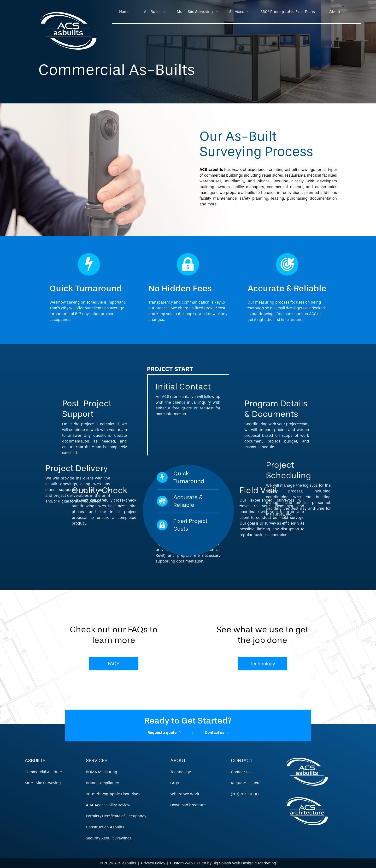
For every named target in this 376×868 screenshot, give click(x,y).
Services (237, 12)
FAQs (175, 783)
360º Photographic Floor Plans (288, 12)
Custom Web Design (188, 863)
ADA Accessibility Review (108, 805)
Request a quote (164, 733)
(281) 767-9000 (245, 794)
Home (124, 12)
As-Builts (152, 12)
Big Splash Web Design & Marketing (244, 863)
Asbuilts (35, 760)
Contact (242, 760)
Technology (262, 664)
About (335, 12)
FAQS (114, 664)
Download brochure (188, 805)
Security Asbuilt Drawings (109, 838)
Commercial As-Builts (44, 772)
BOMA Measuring (102, 772)
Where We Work (185, 794)
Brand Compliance (102, 783)
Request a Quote (246, 783)
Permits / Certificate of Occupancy (116, 816)
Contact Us (241, 772)
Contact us (217, 733)
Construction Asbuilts (105, 827)
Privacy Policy (153, 863)
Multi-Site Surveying (195, 12)
